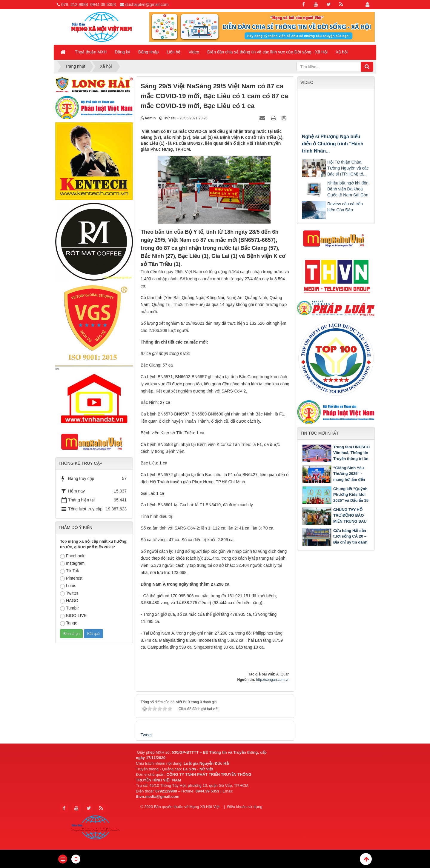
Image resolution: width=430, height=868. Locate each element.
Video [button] (194, 52)
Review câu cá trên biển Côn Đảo (345, 207)
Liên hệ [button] (173, 52)
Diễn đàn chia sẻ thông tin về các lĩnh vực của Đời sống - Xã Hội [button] (267, 52)
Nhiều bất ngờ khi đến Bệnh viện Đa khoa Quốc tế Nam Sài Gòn (348, 189)
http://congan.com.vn (273, 680)
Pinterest (71, 578)
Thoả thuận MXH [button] (91, 52)
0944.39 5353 (103, 4)
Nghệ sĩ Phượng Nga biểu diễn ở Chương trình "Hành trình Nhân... (333, 144)
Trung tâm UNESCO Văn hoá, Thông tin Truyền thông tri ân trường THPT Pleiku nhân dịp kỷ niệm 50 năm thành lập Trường (336, 462)
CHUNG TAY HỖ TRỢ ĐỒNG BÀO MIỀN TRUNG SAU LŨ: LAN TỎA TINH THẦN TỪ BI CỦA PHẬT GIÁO (335, 521)
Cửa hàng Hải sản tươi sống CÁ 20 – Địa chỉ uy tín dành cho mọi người (350, 539)
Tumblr (69, 608)
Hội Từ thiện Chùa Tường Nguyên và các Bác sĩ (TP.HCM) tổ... (348, 168)
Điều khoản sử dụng (245, 807)
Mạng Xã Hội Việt (204, 807)
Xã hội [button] (342, 52)
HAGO (69, 601)
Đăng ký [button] (122, 52)
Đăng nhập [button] (149, 52)
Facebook (72, 556)
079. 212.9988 (75, 4)
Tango (69, 623)
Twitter (69, 593)
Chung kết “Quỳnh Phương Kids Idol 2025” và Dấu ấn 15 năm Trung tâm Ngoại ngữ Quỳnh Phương (335, 500)
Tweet (146, 735)
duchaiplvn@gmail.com (147, 4)
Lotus (68, 586)
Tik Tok (70, 571)
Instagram (72, 564)
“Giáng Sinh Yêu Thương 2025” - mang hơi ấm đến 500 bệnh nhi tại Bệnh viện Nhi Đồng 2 (334, 480)
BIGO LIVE (73, 616)
